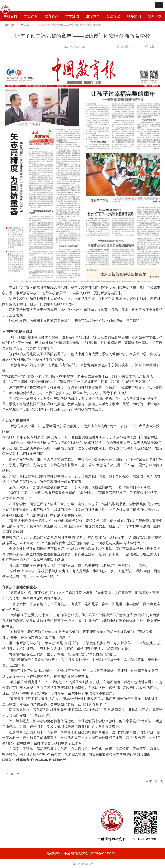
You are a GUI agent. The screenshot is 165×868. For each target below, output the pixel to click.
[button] (159, 5)
